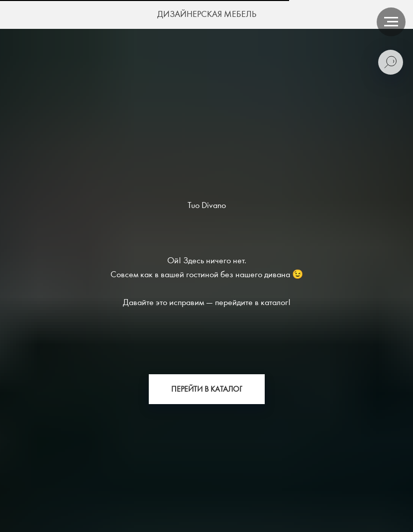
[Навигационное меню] (391, 22)
